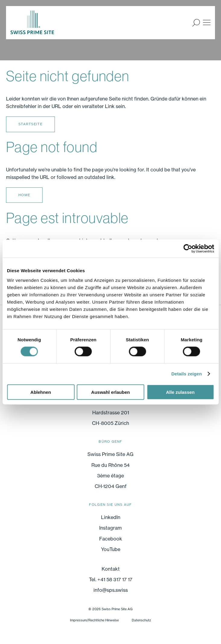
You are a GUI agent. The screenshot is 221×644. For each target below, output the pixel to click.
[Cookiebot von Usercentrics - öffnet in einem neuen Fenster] (188, 249)
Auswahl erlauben (110, 392)
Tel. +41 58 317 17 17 (111, 579)
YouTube (111, 549)
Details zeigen (186, 374)
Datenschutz (141, 620)
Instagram (110, 528)
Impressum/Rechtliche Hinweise (94, 620)
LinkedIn (111, 517)
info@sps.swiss (111, 590)
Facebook (111, 539)
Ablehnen (41, 392)
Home (24, 195)
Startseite (30, 124)
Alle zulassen (180, 392)
